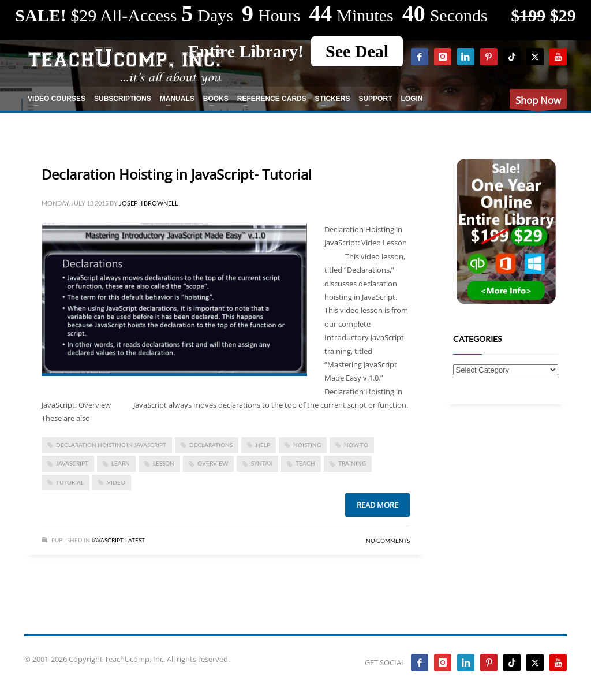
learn (121, 463)
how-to (356, 445)
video (116, 482)
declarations (211, 445)
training (352, 463)
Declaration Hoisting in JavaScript (111, 445)
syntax (262, 463)
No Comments (388, 541)
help (263, 445)
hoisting (307, 445)
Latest (135, 540)
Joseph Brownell (149, 203)
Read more (377, 505)
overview (213, 463)
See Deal (357, 51)
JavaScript (72, 463)
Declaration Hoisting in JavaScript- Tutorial (177, 174)
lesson (164, 463)
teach (305, 463)
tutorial (70, 482)
